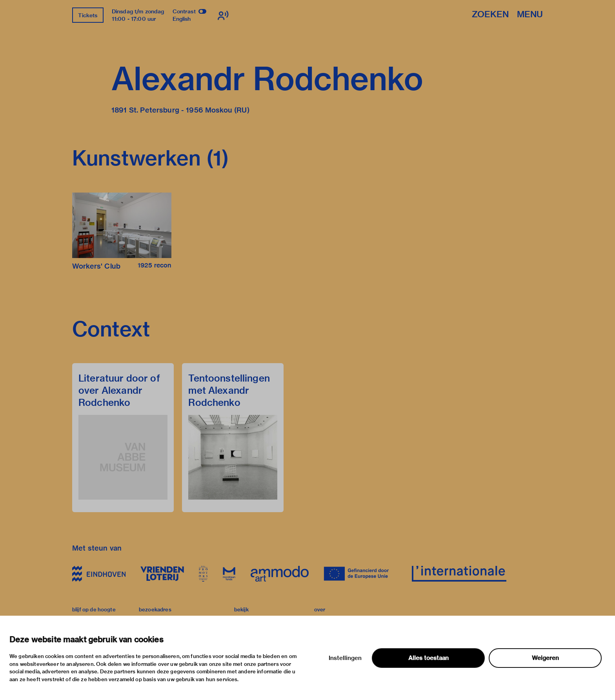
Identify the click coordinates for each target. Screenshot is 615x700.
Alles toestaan (428, 658)
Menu (530, 15)
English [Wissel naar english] (182, 19)
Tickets (88, 15)
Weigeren (545, 658)
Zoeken (490, 15)
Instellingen (345, 658)
